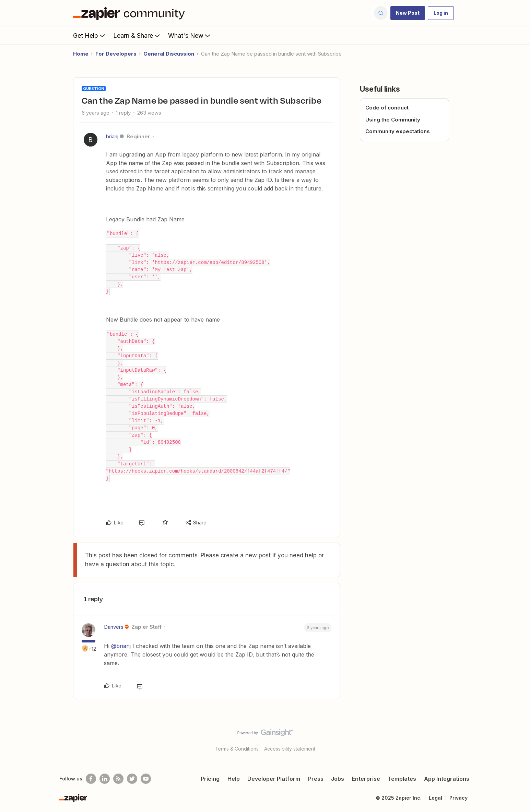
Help (234, 779)
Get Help (90, 35)
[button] (408, 13)
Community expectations (398, 131)
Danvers (114, 627)
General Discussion (169, 54)
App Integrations (447, 779)
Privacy (458, 798)
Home (81, 54)
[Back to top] (516, 739)
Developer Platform (274, 779)
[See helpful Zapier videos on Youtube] (146, 779)
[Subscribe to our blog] (118, 779)
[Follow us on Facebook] (91, 779)
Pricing (210, 779)
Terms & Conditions (237, 749)
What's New (190, 35)
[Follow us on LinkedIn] (105, 779)
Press (316, 779)
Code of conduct (387, 108)
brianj (112, 136)
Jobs (338, 779)
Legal (435, 798)
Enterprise (366, 779)
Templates (402, 779)
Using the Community (393, 120)
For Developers (116, 54)
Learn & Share (137, 35)
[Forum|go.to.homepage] (131, 13)
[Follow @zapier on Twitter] (132, 779)
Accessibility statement (290, 749)
